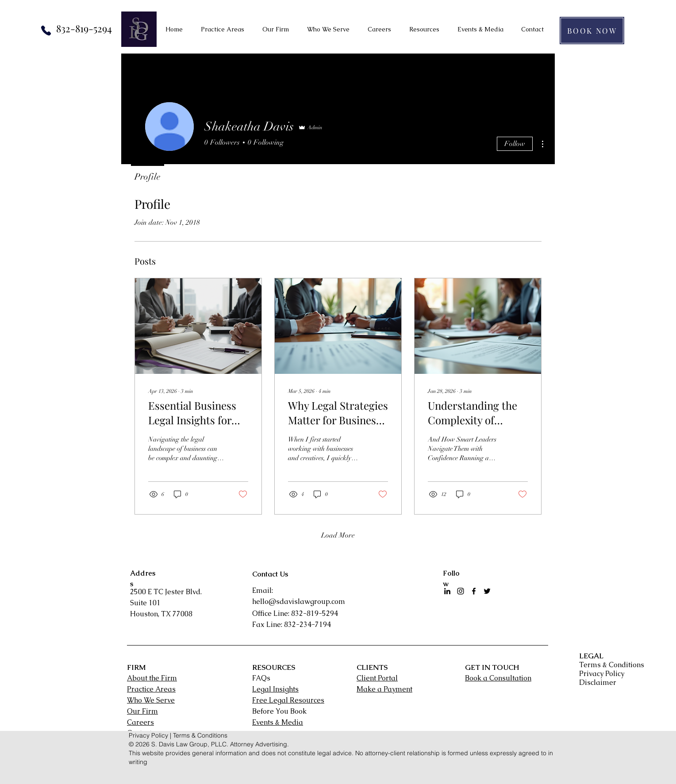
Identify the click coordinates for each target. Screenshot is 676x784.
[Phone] (46, 31)
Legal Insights (275, 689)
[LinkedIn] (447, 591)
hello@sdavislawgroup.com (299, 601)
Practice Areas (151, 689)
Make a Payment (384, 689)
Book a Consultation (498, 678)
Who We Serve (151, 700)
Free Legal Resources (288, 700)
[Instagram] (461, 591)
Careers (140, 722)
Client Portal (377, 678)
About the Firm (152, 678)
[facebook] (474, 591)
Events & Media (278, 722)
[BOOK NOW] (592, 31)
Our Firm (142, 711)
